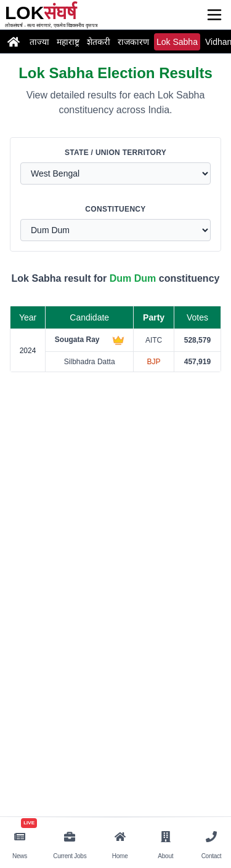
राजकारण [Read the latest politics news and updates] (133, 42)
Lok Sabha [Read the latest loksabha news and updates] (177, 42)
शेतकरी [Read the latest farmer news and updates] (99, 42)
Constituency (115, 209)
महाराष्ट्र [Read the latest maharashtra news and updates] (68, 42)
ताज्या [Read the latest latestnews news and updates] (39, 42)
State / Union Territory (115, 153)
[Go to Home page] (14, 42)
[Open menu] (214, 15)
